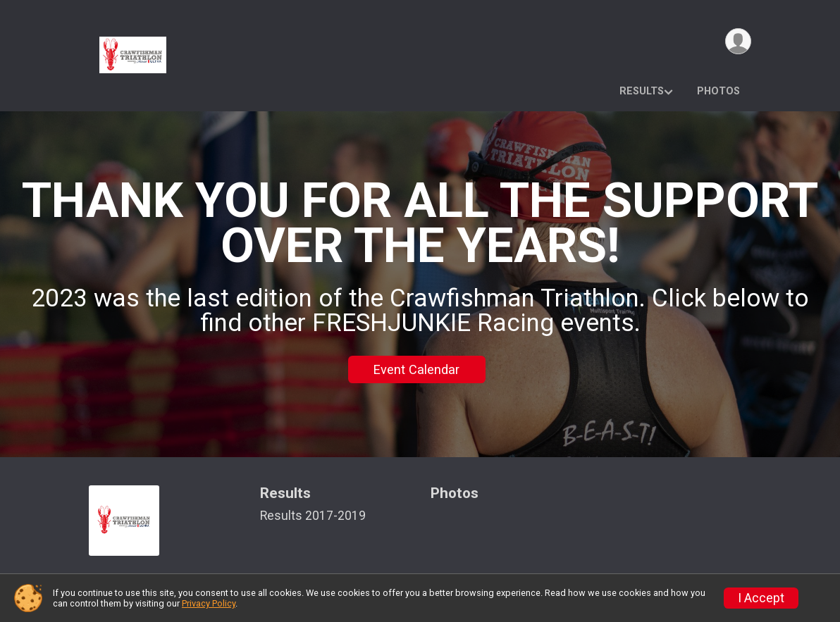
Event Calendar (416, 369)
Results (642, 91)
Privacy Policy (209, 603)
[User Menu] (738, 41)
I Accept (761, 598)
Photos (718, 91)
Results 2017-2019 (313, 516)
